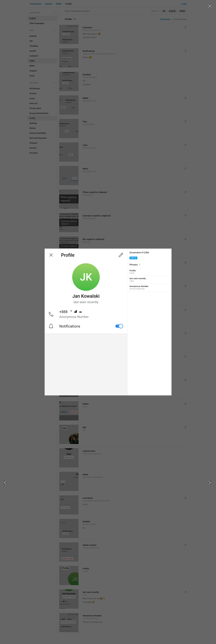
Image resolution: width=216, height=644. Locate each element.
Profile (133, 258)
